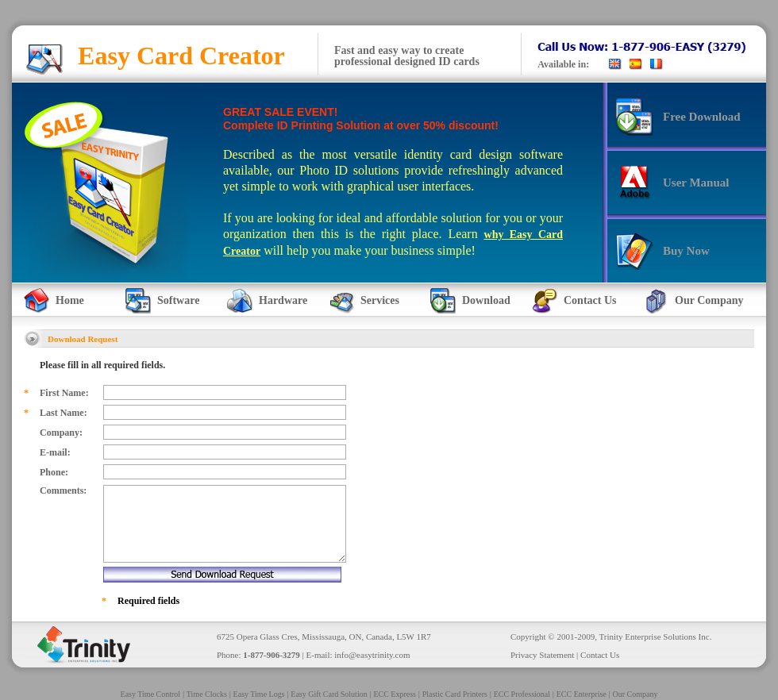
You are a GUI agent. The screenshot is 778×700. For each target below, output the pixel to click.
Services (380, 300)
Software (178, 300)
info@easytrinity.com (372, 655)
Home (70, 300)
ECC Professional (522, 694)
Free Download (702, 117)
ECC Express (395, 694)
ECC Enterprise (582, 694)
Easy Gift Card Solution (329, 694)
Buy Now (686, 251)
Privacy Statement (542, 655)
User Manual (696, 183)
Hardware (283, 300)
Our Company (709, 300)
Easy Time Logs (259, 694)
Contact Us (590, 300)
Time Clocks (207, 694)
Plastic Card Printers (455, 694)
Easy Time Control (151, 694)
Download (486, 300)
